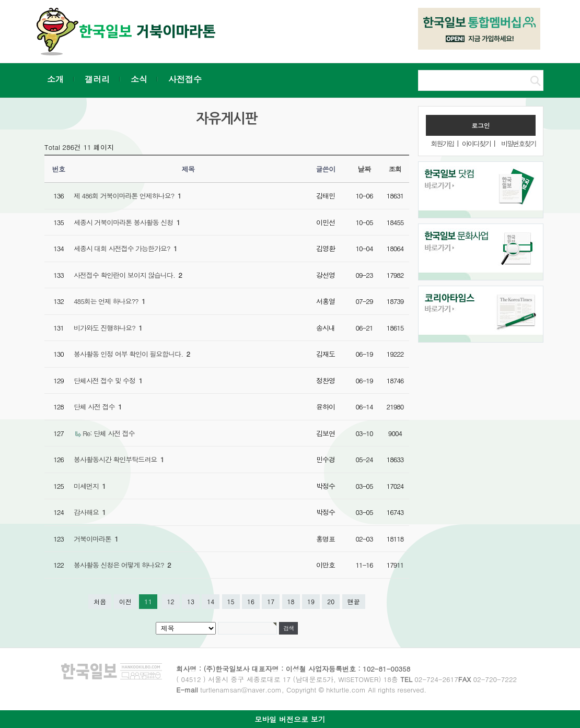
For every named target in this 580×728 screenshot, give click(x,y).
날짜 (364, 169)
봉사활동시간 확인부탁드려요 (119, 459)
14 (211, 601)
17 (271, 601)
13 (191, 601)
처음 (100, 601)
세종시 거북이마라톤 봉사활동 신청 (127, 222)
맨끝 (354, 601)
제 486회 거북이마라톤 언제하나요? (127, 196)
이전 (125, 601)
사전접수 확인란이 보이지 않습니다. (128, 275)
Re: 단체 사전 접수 (108, 433)
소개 (55, 79)
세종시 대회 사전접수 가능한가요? (125, 248)
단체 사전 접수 (98, 407)
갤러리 (97, 79)
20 (331, 601)
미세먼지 (90, 486)
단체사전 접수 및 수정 (108, 380)
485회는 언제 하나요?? (109, 301)
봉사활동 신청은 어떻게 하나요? (122, 565)
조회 (395, 169)
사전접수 (185, 79)
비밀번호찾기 (518, 143)
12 (171, 601)
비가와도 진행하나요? (108, 328)
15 (231, 601)
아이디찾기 (476, 143)
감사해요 (90, 512)
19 (311, 601)
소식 (139, 79)
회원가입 (442, 143)
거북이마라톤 (96, 539)
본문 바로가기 (0, 0)
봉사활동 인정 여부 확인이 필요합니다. (132, 354)
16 (251, 601)
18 (291, 601)
